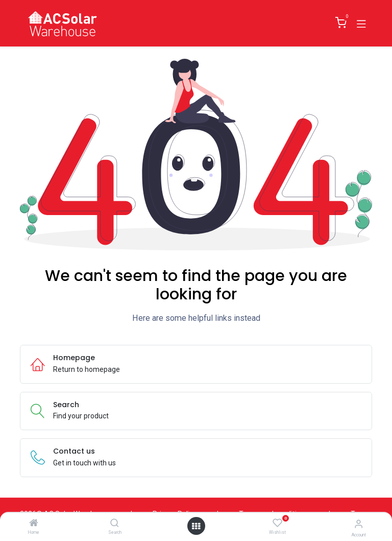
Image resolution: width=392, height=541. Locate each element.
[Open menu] (196, 526)
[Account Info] (359, 524)
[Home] (34, 524)
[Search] (115, 524)
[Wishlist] (277, 523)
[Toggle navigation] (361, 23)
